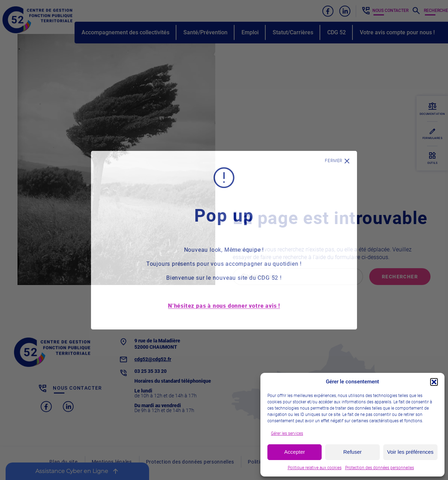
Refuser (353, 452)
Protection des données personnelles (380, 468)
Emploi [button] (250, 32)
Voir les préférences (410, 452)
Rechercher (400, 277)
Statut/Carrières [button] (293, 32)
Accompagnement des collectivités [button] (125, 32)
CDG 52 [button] (337, 32)
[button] (434, 382)
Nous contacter (390, 11)
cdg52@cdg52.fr (153, 359)
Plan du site (63, 462)
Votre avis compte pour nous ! (397, 32)
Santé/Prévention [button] (205, 32)
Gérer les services (287, 433)
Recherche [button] (436, 11)
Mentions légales (112, 462)
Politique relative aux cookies (315, 468)
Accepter (295, 452)
